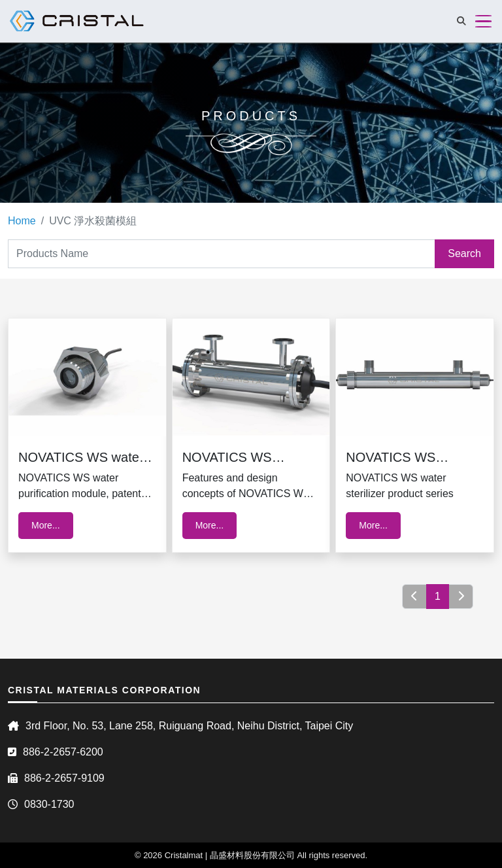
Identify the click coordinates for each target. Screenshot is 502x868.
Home (22, 221)
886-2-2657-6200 (63, 752)
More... (46, 525)
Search (464, 253)
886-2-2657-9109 (64, 778)
